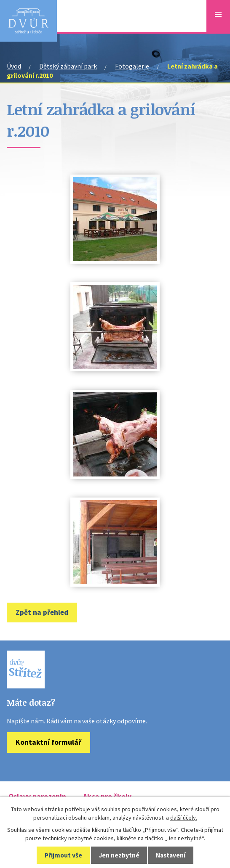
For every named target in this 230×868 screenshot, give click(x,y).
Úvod (14, 66)
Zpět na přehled (42, 612)
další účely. (184, 818)
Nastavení (171, 855)
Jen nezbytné (119, 855)
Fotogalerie (132, 66)
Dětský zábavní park (68, 66)
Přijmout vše (63, 855)
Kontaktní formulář (48, 742)
